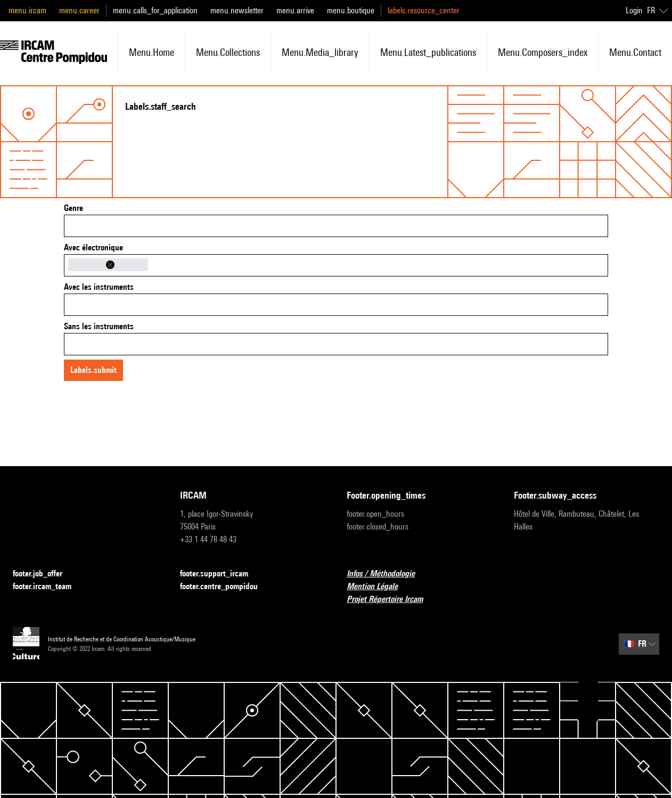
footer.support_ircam (220, 574)
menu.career (79, 10)
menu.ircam (27, 10)
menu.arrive (295, 10)
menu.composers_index (543, 52)
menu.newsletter (237, 10)
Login (634, 10)
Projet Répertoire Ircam (391, 600)
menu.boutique (351, 10)
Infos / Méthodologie (387, 574)
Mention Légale (379, 587)
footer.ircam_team (48, 587)
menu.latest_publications (428, 52)
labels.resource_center (424, 10)
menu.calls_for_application (155, 10)
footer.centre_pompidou (225, 587)
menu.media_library (320, 52)
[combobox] (336, 226)
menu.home (151, 52)
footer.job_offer (44, 574)
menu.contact (635, 52)
